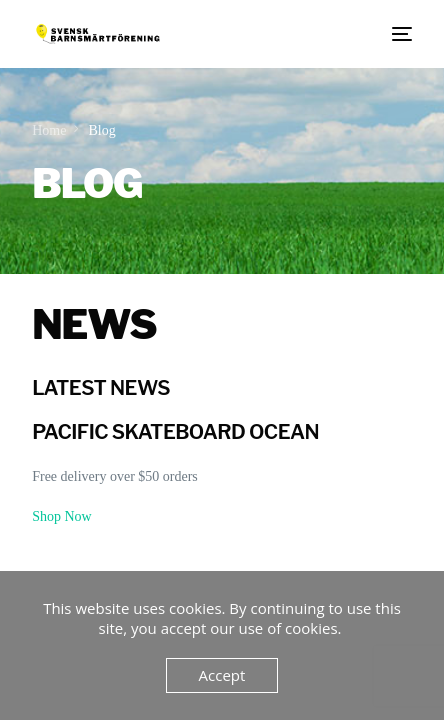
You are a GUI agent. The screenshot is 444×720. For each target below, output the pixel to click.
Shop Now (62, 516)
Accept (222, 675)
